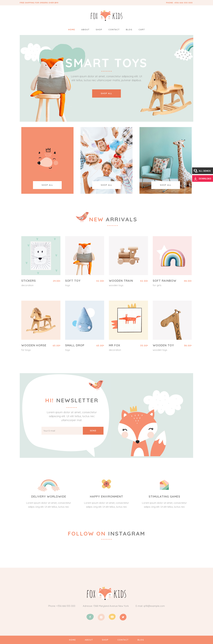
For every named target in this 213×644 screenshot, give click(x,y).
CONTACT (123, 640)
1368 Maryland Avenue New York (111, 606)
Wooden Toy (163, 345)
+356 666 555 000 (184, 3)
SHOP (105, 640)
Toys (68, 285)
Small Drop (75, 345)
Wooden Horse (34, 345)
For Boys (26, 350)
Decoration (27, 285)
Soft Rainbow (165, 281)
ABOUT (89, 640)
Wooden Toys (116, 285)
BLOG (140, 640)
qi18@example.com (154, 606)
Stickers (29, 281)
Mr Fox (115, 345)
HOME (72, 640)
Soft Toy (73, 281)
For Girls (157, 285)
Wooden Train (121, 281)
